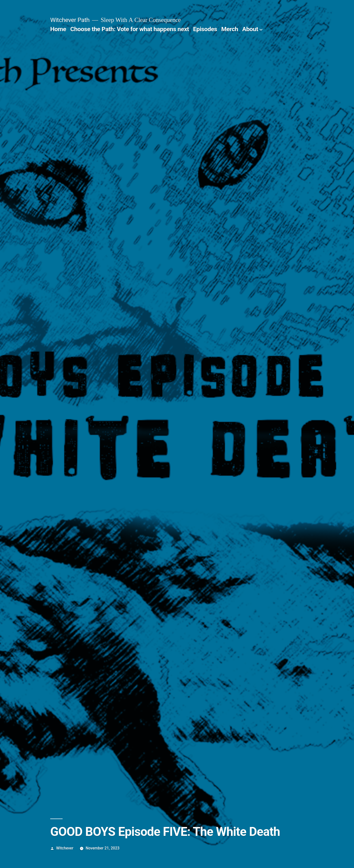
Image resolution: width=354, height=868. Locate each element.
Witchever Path (70, 20)
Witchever (65, 848)
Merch (230, 29)
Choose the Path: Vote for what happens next (130, 29)
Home (58, 29)
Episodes (205, 29)
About (250, 29)
